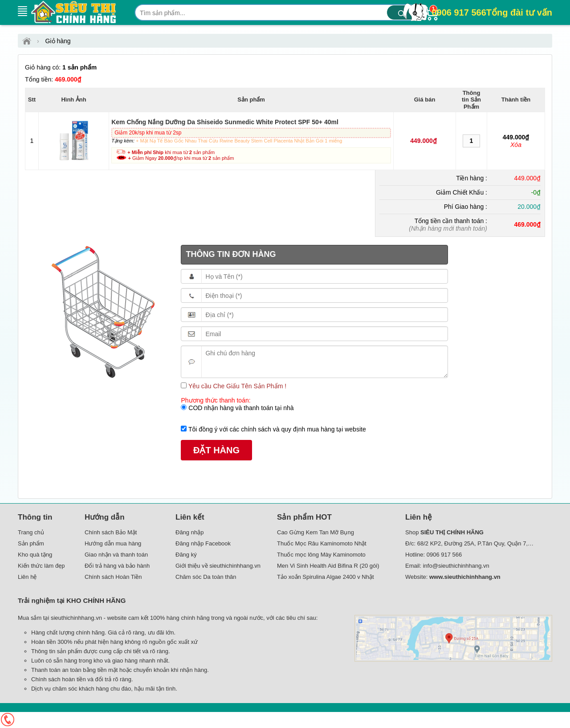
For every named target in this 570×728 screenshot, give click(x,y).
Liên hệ (27, 577)
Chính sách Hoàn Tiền (113, 577)
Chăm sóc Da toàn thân (206, 577)
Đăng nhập (189, 532)
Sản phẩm (31, 543)
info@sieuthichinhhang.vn (456, 566)
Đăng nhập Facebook (203, 543)
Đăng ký (186, 555)
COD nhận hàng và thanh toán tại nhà (240, 408)
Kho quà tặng (35, 555)
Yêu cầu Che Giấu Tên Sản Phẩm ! (236, 386)
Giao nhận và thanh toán (116, 555)
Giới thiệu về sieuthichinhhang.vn (218, 566)
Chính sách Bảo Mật (111, 532)
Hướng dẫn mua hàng (113, 543)
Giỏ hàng (58, 41)
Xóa (516, 145)
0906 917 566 (492, 12)
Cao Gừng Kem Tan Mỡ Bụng (316, 532)
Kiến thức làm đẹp (41, 566)
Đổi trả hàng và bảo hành (117, 566)
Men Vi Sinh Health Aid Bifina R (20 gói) (328, 566)
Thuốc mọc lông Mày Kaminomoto (321, 555)
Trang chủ (31, 532)
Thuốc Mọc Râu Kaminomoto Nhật (322, 543)
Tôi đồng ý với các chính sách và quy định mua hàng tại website (276, 429)
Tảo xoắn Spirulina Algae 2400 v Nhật (326, 577)
